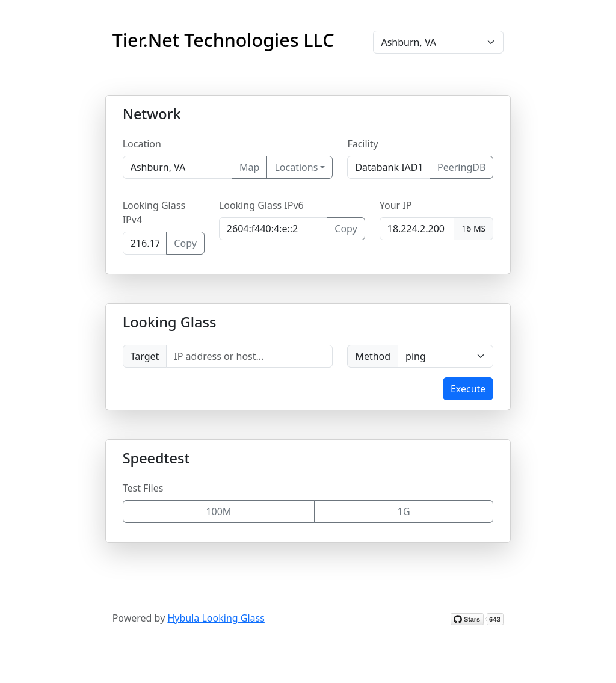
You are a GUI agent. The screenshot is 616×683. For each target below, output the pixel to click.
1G (404, 511)
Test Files (143, 488)
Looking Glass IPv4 (154, 212)
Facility (362, 144)
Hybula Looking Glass (216, 618)
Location (142, 144)
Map (249, 167)
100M (218, 511)
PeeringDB (461, 167)
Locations (296, 167)
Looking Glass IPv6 (261, 205)
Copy (185, 243)
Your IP (396, 205)
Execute (468, 389)
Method (373, 356)
